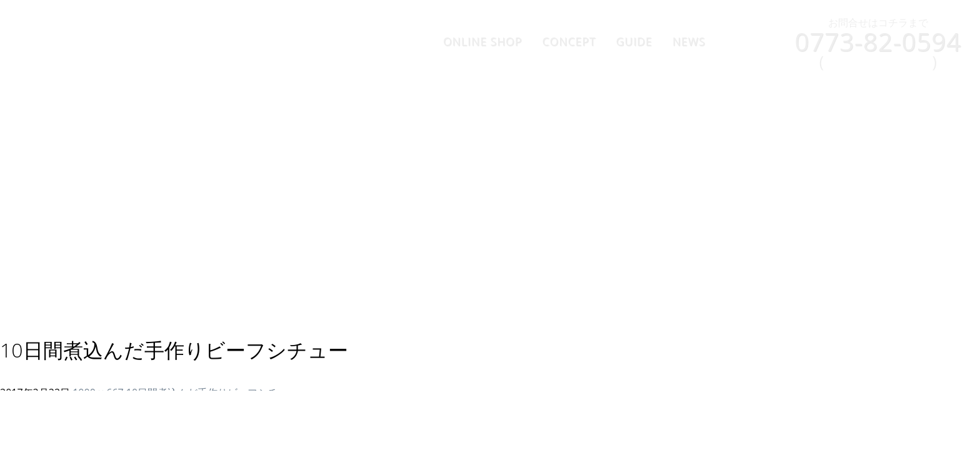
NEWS (689, 41)
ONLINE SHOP (483, 41)
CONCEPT (569, 41)
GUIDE (634, 41)
